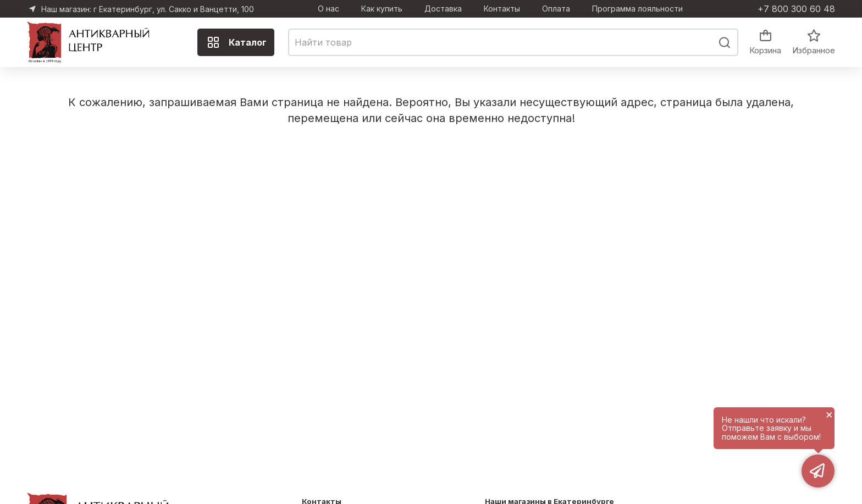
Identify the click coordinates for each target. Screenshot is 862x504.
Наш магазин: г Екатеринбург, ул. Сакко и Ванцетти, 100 (148, 9)
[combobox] (513, 42)
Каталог (237, 42)
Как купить (382, 9)
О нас (328, 9)
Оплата (556, 9)
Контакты (502, 9)
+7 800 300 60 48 (796, 9)
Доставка (443, 9)
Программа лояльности (637, 9)
